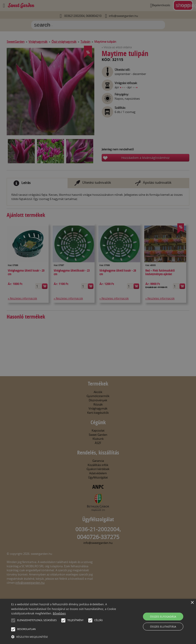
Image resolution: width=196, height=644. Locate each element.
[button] (13, 620)
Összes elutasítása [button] (163, 627)
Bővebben (59, 613)
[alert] (98, 322)
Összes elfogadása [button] (163, 617)
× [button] (192, 603)
